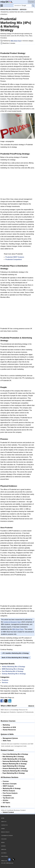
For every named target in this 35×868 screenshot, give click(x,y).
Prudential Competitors (14, 259)
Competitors (7, 796)
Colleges (4, 839)
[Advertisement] (18, 48)
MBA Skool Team (16, 41)
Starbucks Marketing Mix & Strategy (15, 771)
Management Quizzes (10, 738)
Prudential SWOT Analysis (15, 257)
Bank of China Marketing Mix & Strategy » (16, 658)
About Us (31, 706)
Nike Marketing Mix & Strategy (13, 757)
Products (5, 680)
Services (5, 683)
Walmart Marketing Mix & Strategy (15, 764)
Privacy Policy (5, 832)
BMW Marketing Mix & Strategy (13, 669)
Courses (31, 2)
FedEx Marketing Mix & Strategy (14, 759)
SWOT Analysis (8, 786)
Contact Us (4, 825)
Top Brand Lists (8, 798)
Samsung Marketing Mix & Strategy (15, 761)
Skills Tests (7, 741)
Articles (5, 800)
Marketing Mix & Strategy (12, 788)
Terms (3, 829)
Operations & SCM (9, 727)
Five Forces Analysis (10, 793)
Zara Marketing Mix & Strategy (13, 671)
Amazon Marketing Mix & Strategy (15, 768)
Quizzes (3, 846)
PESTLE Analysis (9, 791)
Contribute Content (7, 836)
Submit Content (8, 812)
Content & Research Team (12, 622)
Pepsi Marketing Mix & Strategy (14, 773)
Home (3, 818)
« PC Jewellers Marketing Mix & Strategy (15, 653)
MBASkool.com (10, 863)
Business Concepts (10, 784)
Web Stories (5, 856)
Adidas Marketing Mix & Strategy (13, 667)
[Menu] (2, 5)
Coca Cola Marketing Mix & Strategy (15, 754)
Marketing (6, 725)
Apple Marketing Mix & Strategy (14, 766)
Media (3, 842)
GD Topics (6, 803)
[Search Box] (23, 6)
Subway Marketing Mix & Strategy (14, 674)
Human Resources (9, 730)
